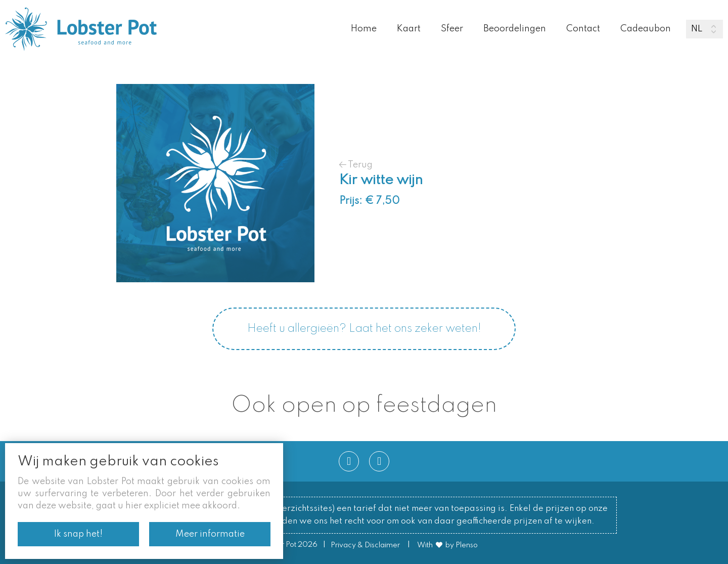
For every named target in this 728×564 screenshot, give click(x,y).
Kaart (409, 29)
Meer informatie (210, 534)
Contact (583, 29)
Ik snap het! (78, 534)
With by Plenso (447, 545)
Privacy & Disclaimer (365, 545)
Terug (356, 165)
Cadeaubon (646, 29)
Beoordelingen (515, 29)
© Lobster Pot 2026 (284, 545)
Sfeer (452, 29)
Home (364, 29)
